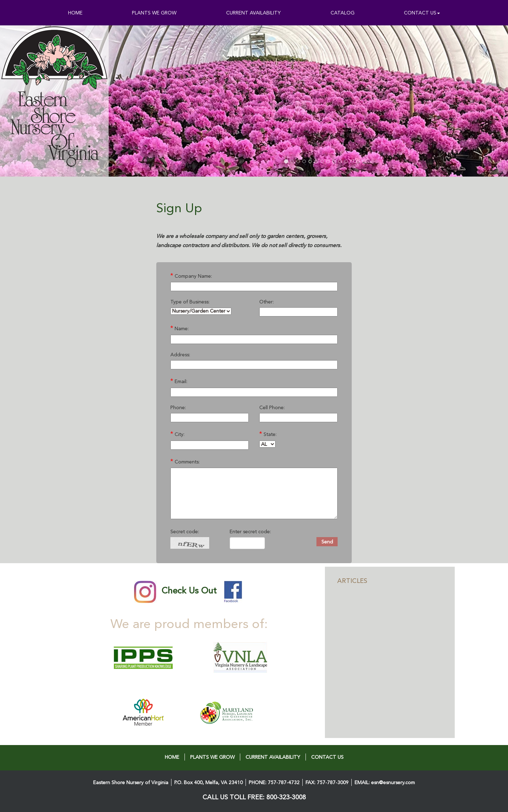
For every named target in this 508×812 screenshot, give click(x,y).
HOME (75, 13)
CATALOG (343, 13)
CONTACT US (327, 757)
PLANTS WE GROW (154, 13)
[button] (160, 101)
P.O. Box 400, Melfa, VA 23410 (208, 782)
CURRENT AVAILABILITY (253, 13)
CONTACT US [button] (422, 13)
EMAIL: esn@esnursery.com (385, 782)
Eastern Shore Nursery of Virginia (131, 782)
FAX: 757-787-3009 (327, 782)
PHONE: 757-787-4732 (274, 782)
